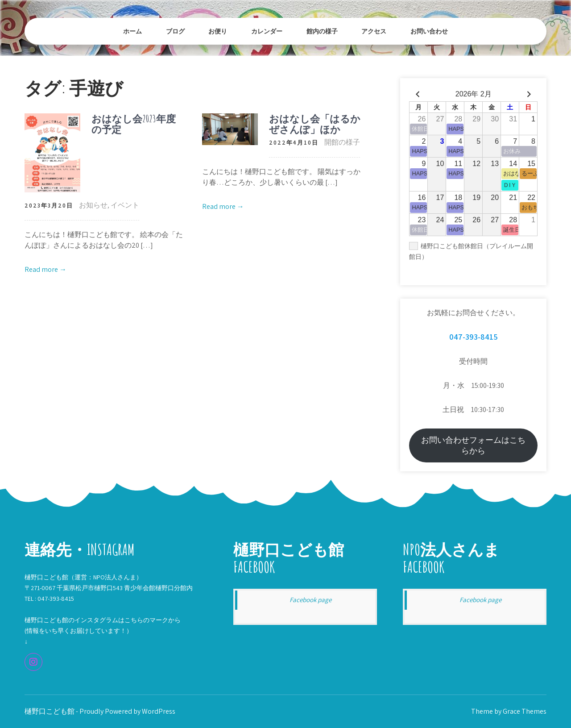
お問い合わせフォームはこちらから (473, 445)
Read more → (46, 269)
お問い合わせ (429, 31)
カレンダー (267, 31)
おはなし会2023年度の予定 (134, 124)
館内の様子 (322, 31)
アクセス (374, 31)
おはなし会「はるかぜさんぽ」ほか (315, 124)
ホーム (132, 31)
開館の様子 (342, 142)
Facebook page (310, 600)
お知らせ (93, 205)
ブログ (175, 31)
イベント (125, 205)
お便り (218, 31)
